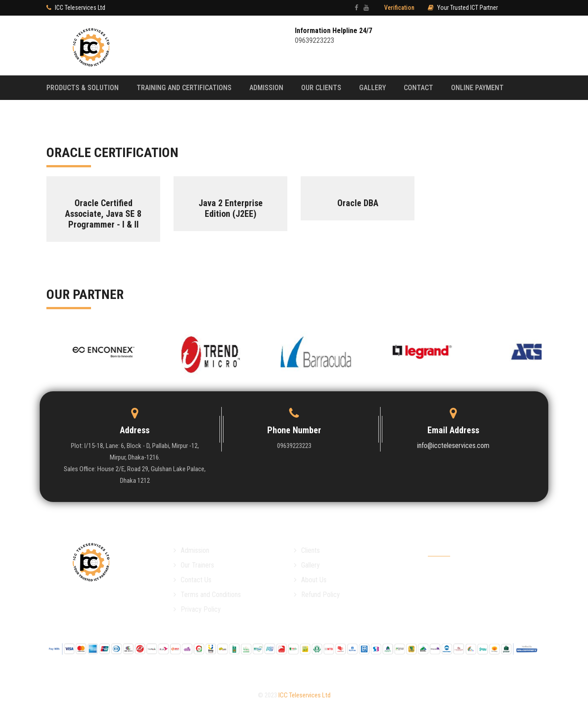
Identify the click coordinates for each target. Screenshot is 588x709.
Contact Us (193, 580)
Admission (266, 88)
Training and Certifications (184, 88)
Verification (399, 8)
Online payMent (477, 88)
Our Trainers (194, 565)
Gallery (373, 88)
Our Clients (321, 88)
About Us (310, 580)
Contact (418, 88)
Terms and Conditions (207, 595)
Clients (307, 550)
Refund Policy (317, 595)
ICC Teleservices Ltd (304, 695)
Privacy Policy (197, 609)
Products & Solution (83, 88)
